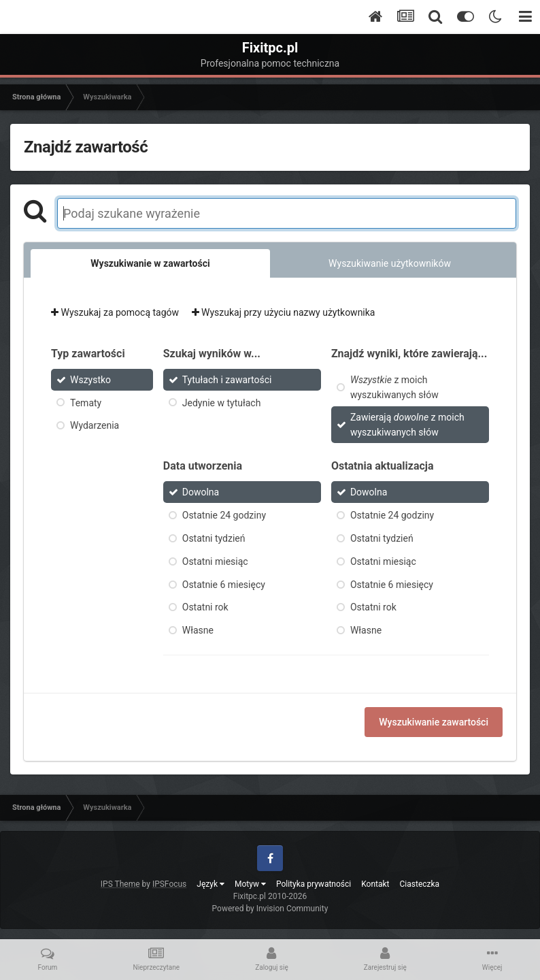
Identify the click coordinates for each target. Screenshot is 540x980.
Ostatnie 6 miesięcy (224, 584)
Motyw (250, 884)
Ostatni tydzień (214, 538)
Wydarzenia (95, 425)
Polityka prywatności (314, 884)
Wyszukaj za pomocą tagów (115, 312)
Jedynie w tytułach (222, 402)
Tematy (86, 402)
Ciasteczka (420, 884)
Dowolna (201, 492)
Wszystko (90, 380)
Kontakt (375, 884)
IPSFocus (169, 884)
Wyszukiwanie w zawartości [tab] (150, 263)
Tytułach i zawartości (227, 380)
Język (210, 884)
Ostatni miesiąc (215, 561)
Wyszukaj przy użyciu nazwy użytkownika (284, 312)
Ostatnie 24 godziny (224, 515)
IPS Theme (120, 884)
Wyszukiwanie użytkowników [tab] (390, 263)
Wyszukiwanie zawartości (434, 722)
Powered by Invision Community (270, 909)
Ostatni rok (205, 607)
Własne (198, 630)
